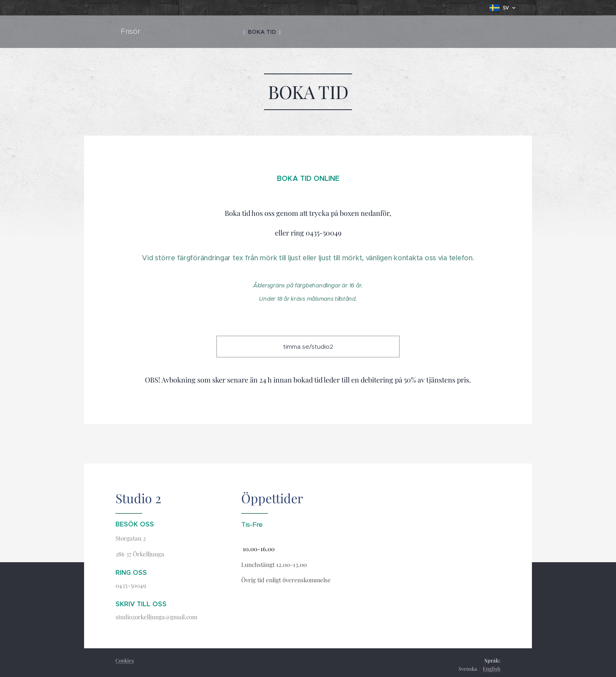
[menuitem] (261, 32)
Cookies (125, 660)
